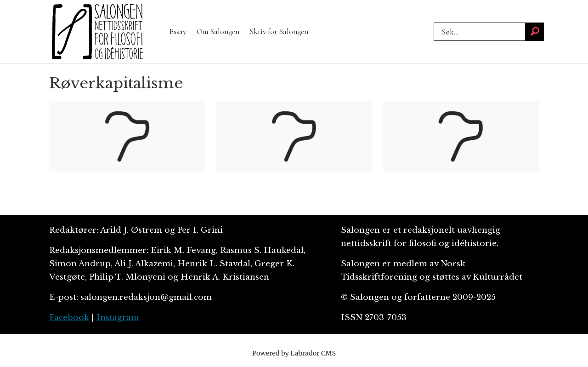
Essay (178, 32)
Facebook (69, 318)
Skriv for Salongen (279, 32)
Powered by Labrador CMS (294, 353)
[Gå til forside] (97, 32)
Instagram (118, 318)
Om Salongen (218, 32)
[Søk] (535, 32)
